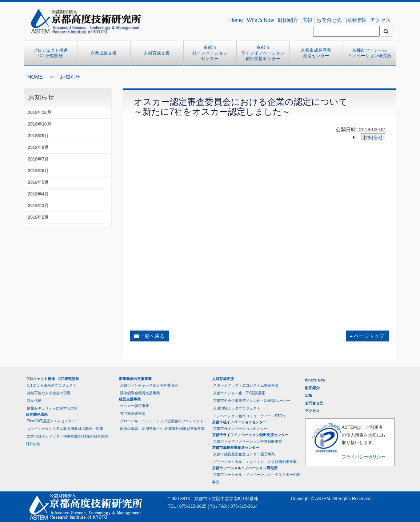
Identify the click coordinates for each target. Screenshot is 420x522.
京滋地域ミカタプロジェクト (237, 408)
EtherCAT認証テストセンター (51, 421)
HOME (35, 77)
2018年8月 (38, 147)
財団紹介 (288, 20)
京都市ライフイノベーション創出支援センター (263, 53)
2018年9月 (38, 136)
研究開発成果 (37, 414)
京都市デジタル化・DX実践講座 (239, 393)
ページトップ (367, 336)
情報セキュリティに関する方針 (52, 408)
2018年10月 (40, 124)
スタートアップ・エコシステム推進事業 (246, 385)
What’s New (260, 20)
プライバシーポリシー (364, 457)
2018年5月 (38, 182)
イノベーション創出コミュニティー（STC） (250, 416)
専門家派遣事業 (133, 413)
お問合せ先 (329, 20)
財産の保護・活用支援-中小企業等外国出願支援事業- (163, 429)
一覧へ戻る (149, 336)
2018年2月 (38, 217)
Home (236, 20)
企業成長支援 (104, 53)
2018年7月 (38, 159)
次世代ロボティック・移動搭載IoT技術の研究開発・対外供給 (69, 440)
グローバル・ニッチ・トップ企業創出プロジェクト (162, 421)
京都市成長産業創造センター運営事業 (244, 454)
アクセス (380, 20)
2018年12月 (40, 112)
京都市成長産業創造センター (316, 53)
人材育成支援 (157, 53)
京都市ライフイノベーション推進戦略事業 (248, 441)
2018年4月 (38, 194)
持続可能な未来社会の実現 (49, 393)
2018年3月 (38, 206)
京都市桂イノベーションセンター (210, 53)
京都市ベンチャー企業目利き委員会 (149, 385)
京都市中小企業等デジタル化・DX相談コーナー (252, 401)
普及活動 (34, 401)
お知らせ (70, 77)
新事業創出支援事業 (135, 379)
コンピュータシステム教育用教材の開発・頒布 (65, 429)
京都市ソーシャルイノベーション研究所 (369, 53)
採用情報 (356, 20)
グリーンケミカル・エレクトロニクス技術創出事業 (255, 462)
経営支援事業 (130, 399)
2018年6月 (38, 171)
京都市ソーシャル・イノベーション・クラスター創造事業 (256, 478)
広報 (307, 20)
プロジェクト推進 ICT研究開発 (53, 53)
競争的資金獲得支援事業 (140, 393)
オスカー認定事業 (135, 406)
